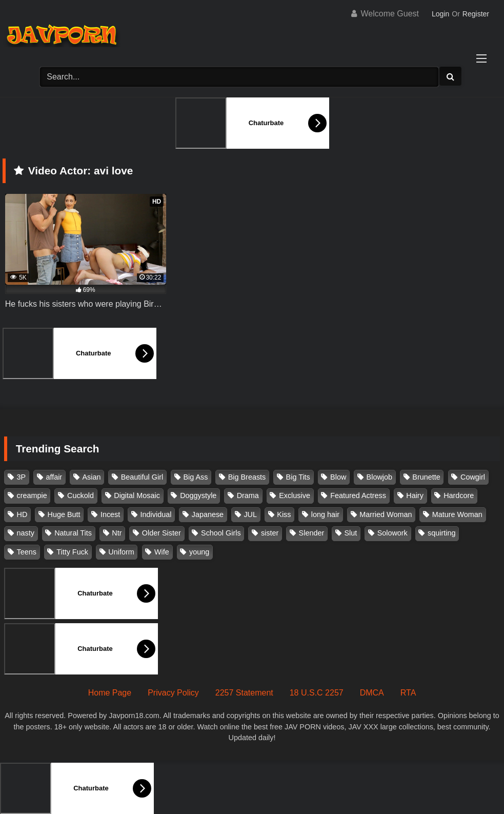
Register (476, 14)
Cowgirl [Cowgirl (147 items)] (473, 477)
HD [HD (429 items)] (22, 514)
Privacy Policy (173, 693)
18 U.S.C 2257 (317, 693)
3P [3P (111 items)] (22, 477)
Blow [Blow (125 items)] (338, 477)
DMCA (372, 693)
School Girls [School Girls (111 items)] (221, 533)
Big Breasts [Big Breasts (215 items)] (247, 477)
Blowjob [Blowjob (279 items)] (379, 477)
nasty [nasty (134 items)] (26, 533)
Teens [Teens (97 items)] (27, 552)
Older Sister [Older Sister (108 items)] (162, 533)
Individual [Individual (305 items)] (156, 514)
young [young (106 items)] (199, 552)
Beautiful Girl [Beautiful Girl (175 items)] (142, 477)
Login (440, 14)
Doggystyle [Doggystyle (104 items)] (198, 495)
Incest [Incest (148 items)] (110, 514)
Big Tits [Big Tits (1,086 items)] (298, 477)
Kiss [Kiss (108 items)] (284, 514)
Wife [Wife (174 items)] (162, 552)
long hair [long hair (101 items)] (325, 514)
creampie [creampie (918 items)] (32, 495)
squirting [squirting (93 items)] (441, 533)
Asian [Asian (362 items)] (91, 477)
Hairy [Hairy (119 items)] (415, 495)
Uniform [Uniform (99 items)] (121, 552)
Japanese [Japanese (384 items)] (208, 514)
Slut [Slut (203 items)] (351, 533)
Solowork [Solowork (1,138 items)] (392, 533)
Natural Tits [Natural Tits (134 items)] (73, 533)
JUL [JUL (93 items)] (250, 514)
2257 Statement (244, 693)
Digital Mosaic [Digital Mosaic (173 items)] (137, 495)
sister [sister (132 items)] (270, 533)
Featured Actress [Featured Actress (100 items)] (358, 495)
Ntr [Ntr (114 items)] (117, 533)
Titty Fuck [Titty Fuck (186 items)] (72, 552)
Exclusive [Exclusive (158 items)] (295, 495)
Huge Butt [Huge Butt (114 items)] (64, 514)
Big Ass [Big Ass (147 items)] (195, 477)
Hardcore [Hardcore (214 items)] (459, 495)
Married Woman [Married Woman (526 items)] (386, 514)
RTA (408, 693)
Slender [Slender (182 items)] (312, 533)
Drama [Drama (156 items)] (248, 495)
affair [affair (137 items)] (54, 477)
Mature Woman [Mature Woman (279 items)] (457, 514)
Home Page (110, 693)
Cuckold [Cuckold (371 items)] (80, 495)
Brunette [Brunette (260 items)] (426, 477)
